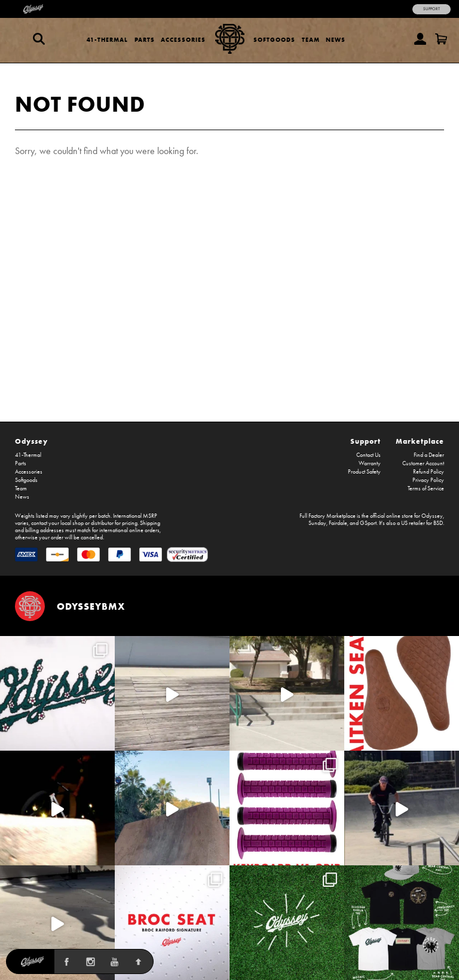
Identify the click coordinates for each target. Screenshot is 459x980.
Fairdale (338, 523)
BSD (438, 523)
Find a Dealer (429, 455)
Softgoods (274, 40)
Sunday (317, 523)
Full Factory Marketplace (328, 516)
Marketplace (420, 441)
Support (432, 9)
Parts (145, 40)
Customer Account (423, 463)
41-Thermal (107, 40)
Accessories (183, 40)
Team (311, 40)
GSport (368, 523)
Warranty (370, 463)
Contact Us (368, 455)
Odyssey (31, 441)
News (336, 40)
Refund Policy (429, 472)
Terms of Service (426, 489)
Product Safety (364, 472)
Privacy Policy (428, 480)
